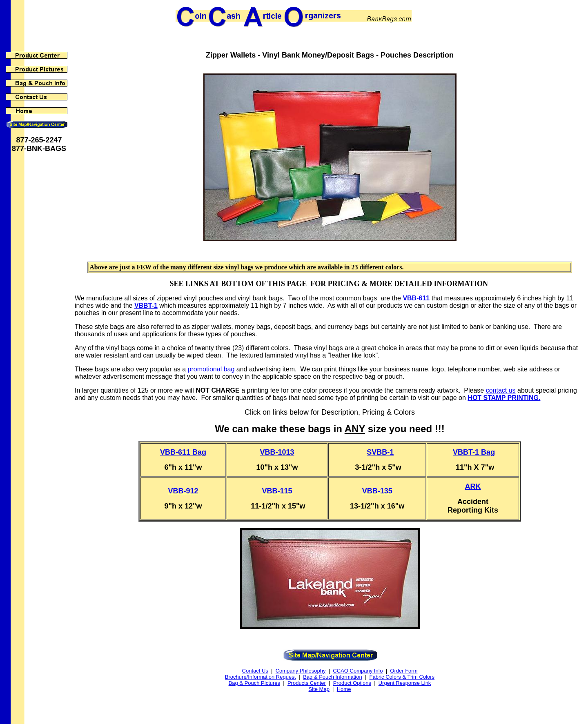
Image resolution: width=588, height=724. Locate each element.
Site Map (319, 689)
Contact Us (255, 671)
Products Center (307, 683)
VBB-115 (277, 491)
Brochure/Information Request (260, 677)
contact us (501, 390)
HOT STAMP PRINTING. (504, 398)
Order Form (404, 671)
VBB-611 (416, 298)
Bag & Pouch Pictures (254, 683)
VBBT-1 (146, 305)
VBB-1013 (277, 452)
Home (344, 689)
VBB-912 (183, 491)
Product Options (352, 683)
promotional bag (211, 369)
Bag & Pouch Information (333, 677)
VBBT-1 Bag (474, 452)
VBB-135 (377, 491)
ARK (473, 486)
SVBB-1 (380, 452)
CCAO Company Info (358, 671)
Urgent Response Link (405, 683)
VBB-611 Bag (183, 452)
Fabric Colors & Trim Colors (402, 677)
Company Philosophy (301, 671)
